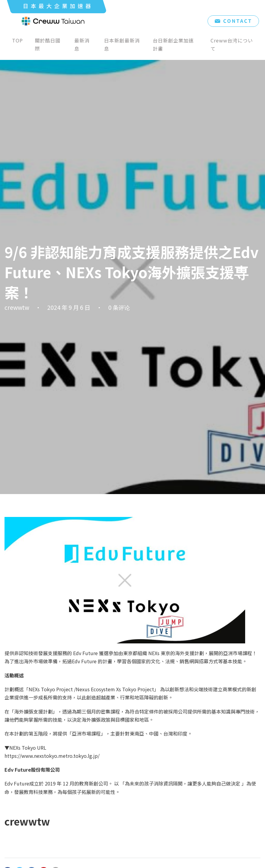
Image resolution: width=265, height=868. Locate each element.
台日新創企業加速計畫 (173, 44)
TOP (17, 40)
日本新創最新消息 (122, 44)
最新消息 (82, 44)
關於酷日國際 (48, 44)
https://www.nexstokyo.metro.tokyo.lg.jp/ (52, 756)
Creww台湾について (232, 44)
